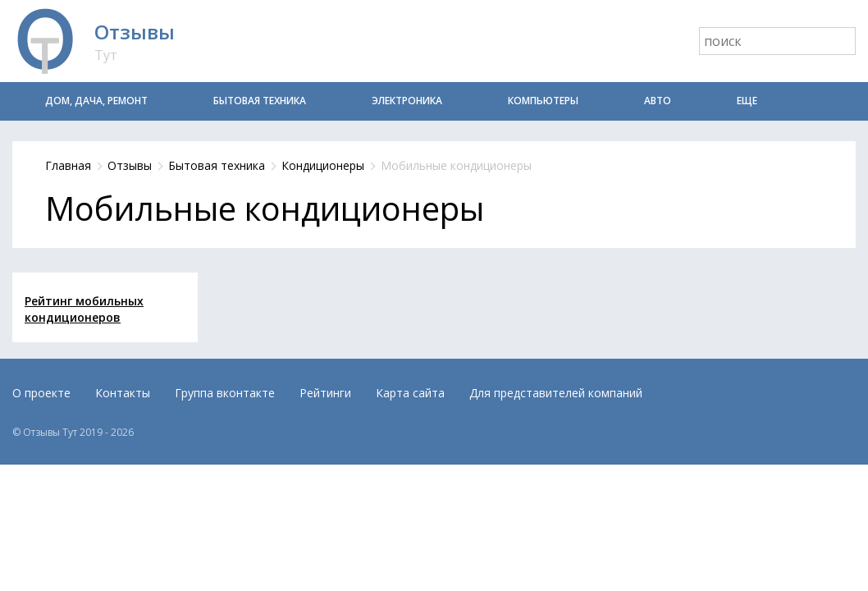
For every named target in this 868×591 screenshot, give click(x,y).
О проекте (41, 393)
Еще (747, 101)
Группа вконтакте (225, 393)
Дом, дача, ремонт (96, 101)
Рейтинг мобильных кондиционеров (84, 309)
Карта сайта (410, 393)
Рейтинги (325, 393)
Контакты (123, 393)
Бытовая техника (260, 101)
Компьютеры (543, 101)
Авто (658, 101)
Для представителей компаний (556, 393)
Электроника (407, 101)
